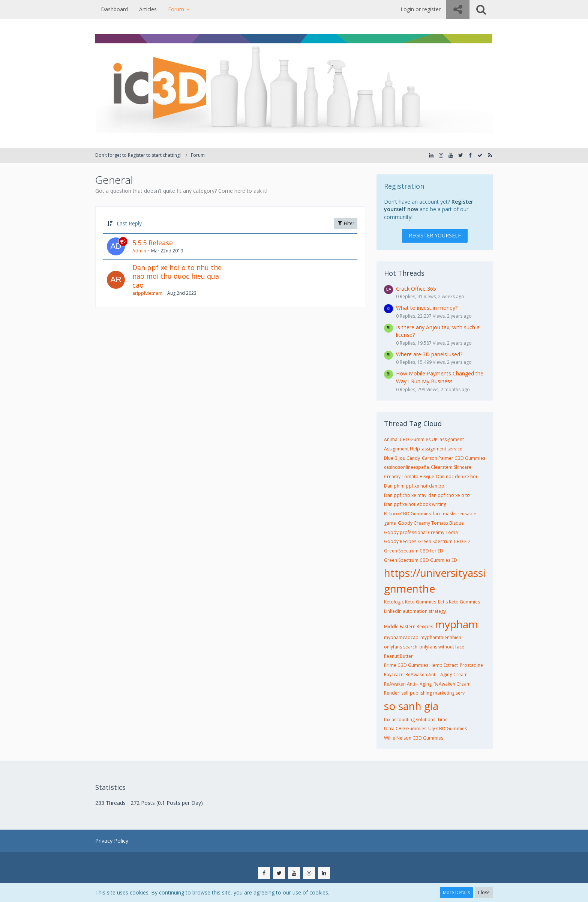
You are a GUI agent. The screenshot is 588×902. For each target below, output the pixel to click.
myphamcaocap (401, 637)
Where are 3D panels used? (429, 354)
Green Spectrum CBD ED (444, 541)
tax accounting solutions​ (410, 720)
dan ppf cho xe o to (449, 495)
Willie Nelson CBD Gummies (414, 738)
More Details (456, 892)
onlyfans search (401, 647)
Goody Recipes (400, 541)
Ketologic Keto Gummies (410, 602)
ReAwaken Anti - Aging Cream (436, 675)
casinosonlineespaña (406, 467)
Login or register (421, 9)
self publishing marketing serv (433, 693)
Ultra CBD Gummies (405, 729)
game (390, 523)
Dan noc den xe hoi (457, 477)
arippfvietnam (147, 293)
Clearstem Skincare (451, 467)
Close (484, 892)
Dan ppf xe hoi (400, 504)
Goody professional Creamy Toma (421, 532)
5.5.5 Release (153, 243)
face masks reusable (454, 514)
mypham (457, 624)
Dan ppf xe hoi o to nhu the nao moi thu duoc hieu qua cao (177, 276)
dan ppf (437, 486)
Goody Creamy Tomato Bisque (431, 523)
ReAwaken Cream (452, 684)
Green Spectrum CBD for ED (414, 551)
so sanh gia (411, 706)
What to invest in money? (427, 308)
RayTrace (394, 675)
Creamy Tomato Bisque (409, 477)
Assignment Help (402, 449)
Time (442, 720)
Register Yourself (435, 235)
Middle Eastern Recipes (409, 627)
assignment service (442, 449)
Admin (139, 251)
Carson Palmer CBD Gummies (454, 458)
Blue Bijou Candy (402, 458)
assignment (452, 439)
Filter (346, 223)
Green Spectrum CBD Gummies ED (421, 560)
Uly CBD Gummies (448, 729)
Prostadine (471, 665)
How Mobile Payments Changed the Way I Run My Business (440, 377)
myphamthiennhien (441, 637)
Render (392, 693)
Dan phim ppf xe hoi (406, 486)
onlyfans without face (442, 647)
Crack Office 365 (416, 289)
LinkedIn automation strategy (415, 611)
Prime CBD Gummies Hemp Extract (421, 665)
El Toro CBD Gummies (407, 514)
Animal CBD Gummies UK (411, 439)
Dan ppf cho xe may (405, 495)
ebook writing (432, 504)
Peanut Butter (398, 656)
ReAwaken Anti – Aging (408, 684)
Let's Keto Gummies (459, 602)
